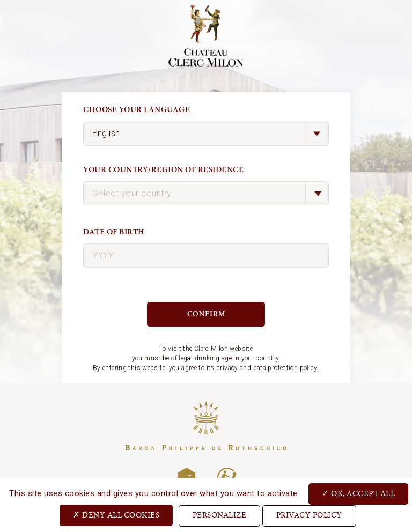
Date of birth (114, 232)
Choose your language (137, 110)
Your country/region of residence (163, 170)
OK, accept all (358, 493)
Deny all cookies (116, 515)
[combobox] (206, 193)
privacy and (234, 368)
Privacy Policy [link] (309, 516)
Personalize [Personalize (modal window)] (220, 516)
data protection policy (285, 368)
